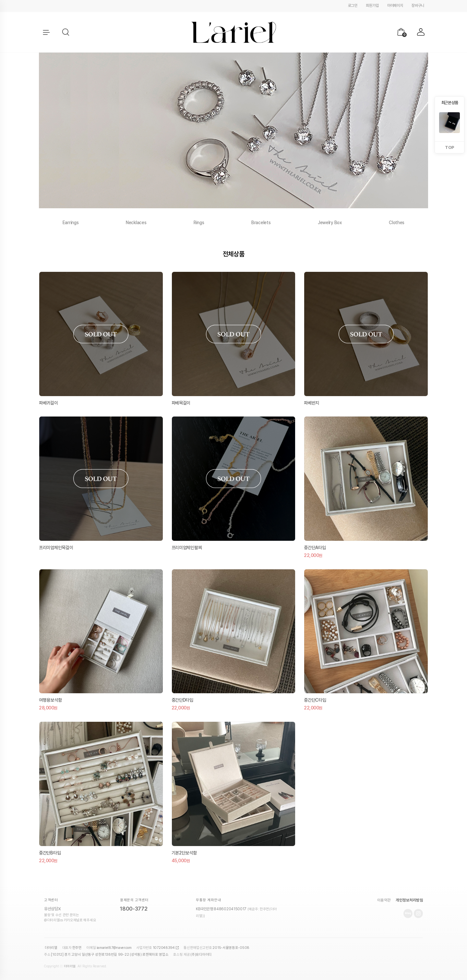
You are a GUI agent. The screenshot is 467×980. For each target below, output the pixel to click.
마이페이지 (395, 6)
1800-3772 (134, 909)
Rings (199, 223)
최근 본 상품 (450, 103)
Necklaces (136, 223)
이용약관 (384, 900)
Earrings (71, 223)
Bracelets (261, 223)
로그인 (353, 6)
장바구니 (418, 6)
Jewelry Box (330, 223)
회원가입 (372, 6)
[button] (66, 32)
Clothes (397, 223)
